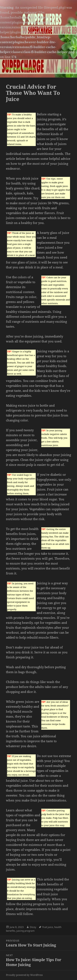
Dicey (33, 927)
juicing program (25, 931)
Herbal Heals (20, 68)
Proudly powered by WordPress (24, 975)
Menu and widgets (67, 72)
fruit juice (48, 927)
